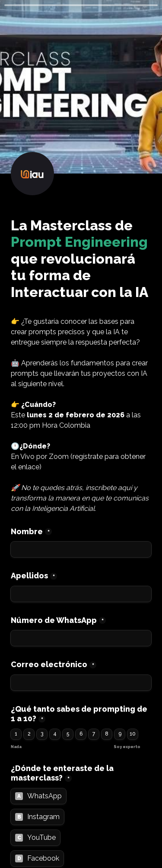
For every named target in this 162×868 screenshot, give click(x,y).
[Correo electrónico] (81, 683)
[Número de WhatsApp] (81, 638)
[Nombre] (81, 549)
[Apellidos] (81, 594)
